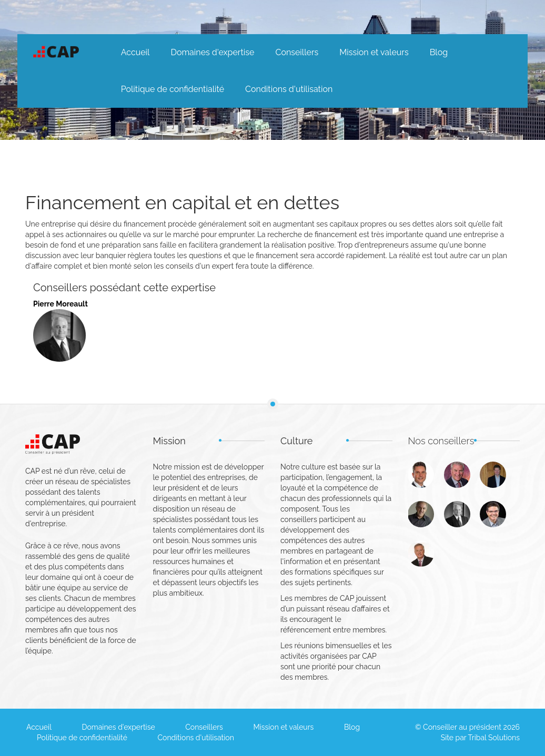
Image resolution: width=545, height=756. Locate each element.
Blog (439, 52)
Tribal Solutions (494, 738)
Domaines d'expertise (212, 52)
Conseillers (297, 52)
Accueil (135, 52)
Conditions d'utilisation (289, 89)
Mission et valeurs (374, 52)
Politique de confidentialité (173, 89)
